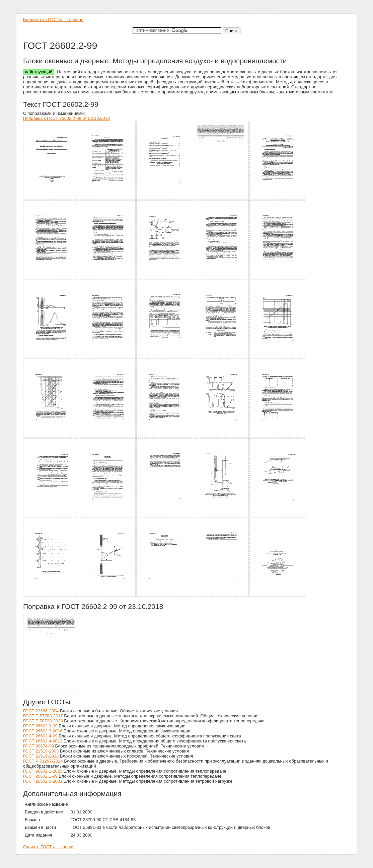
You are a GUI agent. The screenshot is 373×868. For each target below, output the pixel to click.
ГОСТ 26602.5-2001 (43, 781)
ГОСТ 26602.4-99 (40, 736)
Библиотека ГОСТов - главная (53, 20)
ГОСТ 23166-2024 (41, 711)
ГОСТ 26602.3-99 (40, 726)
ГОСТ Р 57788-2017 (43, 716)
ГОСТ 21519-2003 (41, 751)
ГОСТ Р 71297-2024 (43, 761)
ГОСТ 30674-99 (39, 746)
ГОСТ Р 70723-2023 (43, 721)
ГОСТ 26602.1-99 (40, 776)
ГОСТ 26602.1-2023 (43, 771)
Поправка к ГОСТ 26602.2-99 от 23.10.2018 (66, 118)
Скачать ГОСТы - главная (49, 847)
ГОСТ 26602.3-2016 (43, 731)
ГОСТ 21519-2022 (41, 756)
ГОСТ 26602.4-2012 (43, 741)
